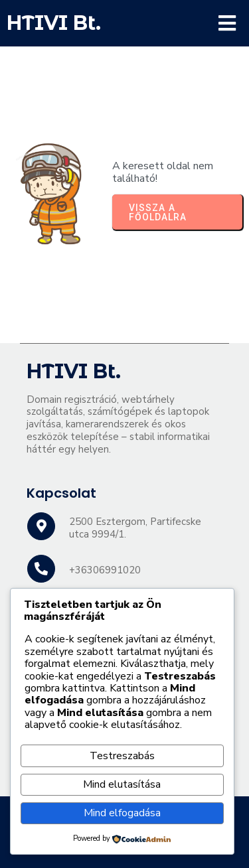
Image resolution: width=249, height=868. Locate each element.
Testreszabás (122, 756)
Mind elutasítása (122, 784)
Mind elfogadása (122, 813)
